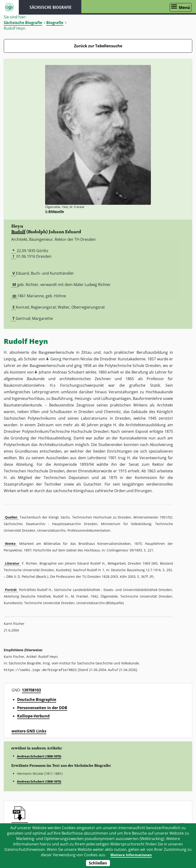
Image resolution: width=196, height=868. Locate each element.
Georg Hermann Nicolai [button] (71, 359)
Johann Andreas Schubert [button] (62, 372)
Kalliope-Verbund (33, 716)
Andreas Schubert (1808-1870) (39, 756)
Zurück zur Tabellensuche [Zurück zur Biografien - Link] (98, 46)
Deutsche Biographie (37, 699)
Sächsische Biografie (23, 23)
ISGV (9, 7)
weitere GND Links (29, 731)
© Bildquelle (55, 211)
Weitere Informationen (131, 855)
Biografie (55, 23)
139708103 (31, 690)
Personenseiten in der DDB (42, 707)
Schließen (98, 863)
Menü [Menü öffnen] (184, 7)
